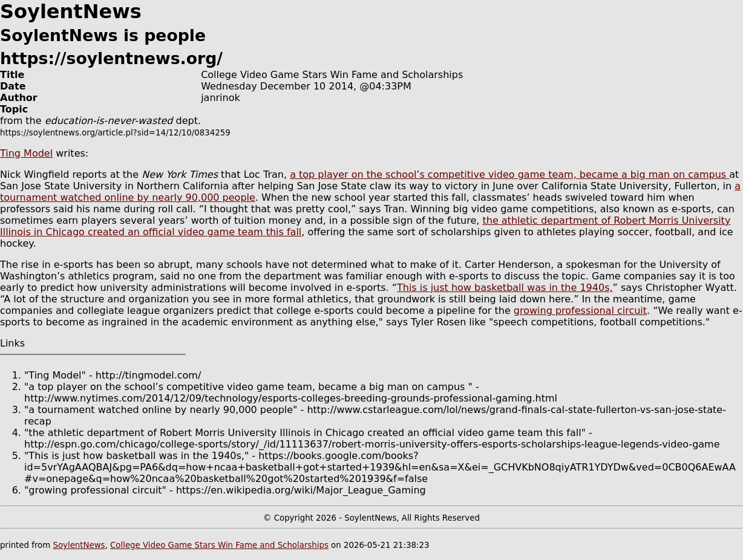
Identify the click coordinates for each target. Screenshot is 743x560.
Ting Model (26, 153)
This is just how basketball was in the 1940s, (505, 288)
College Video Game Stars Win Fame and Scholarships (219, 545)
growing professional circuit (580, 311)
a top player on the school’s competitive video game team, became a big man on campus (509, 174)
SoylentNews (79, 545)
